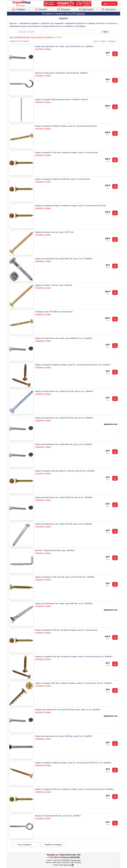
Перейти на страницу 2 (54, 845)
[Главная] (22, 3)
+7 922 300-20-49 (55, 857)
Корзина (63, 9)
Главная (18, 9)
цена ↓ (104, 41)
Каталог (41, 9)
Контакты (109, 9)
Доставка (86, 9)
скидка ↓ (113, 41)
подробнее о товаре (43, 49)
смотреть (81, 14)
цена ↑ (96, 41)
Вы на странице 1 (25, 845)
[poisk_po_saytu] (59, 32)
